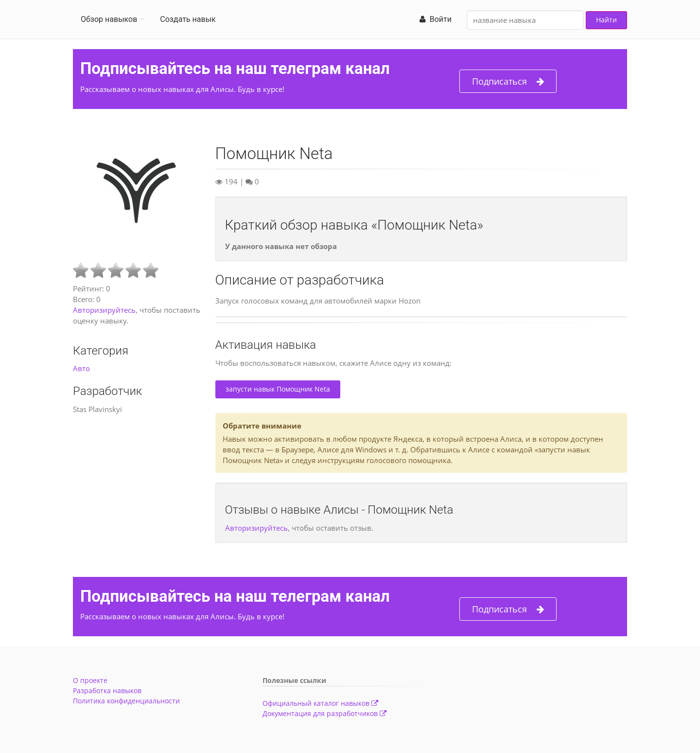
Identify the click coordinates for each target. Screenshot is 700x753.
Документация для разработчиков (324, 713)
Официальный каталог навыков (320, 703)
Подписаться (508, 81)
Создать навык (188, 19)
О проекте (90, 680)
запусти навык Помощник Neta (278, 389)
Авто (81, 368)
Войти (436, 19)
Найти (606, 20)
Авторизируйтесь (104, 310)
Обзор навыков (109, 19)
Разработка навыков (107, 690)
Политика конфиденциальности (126, 701)
